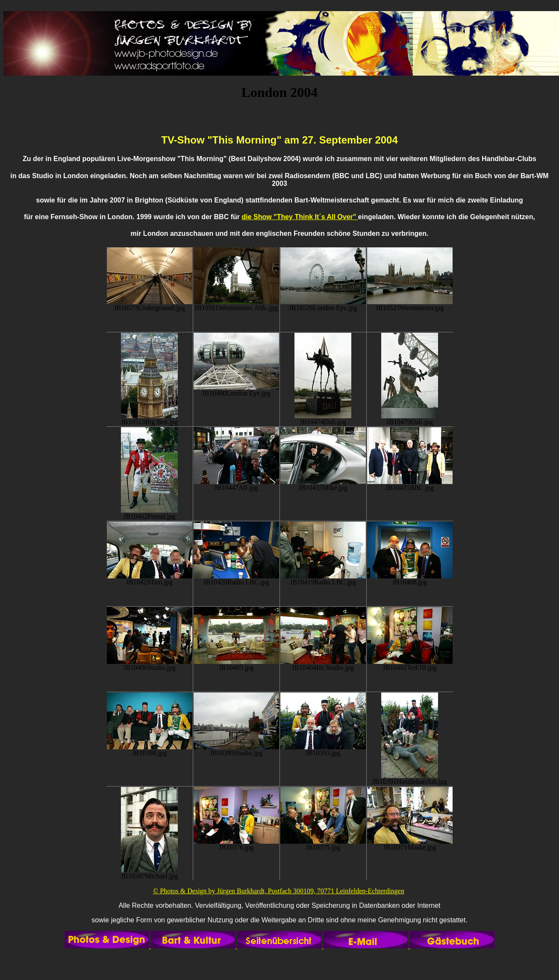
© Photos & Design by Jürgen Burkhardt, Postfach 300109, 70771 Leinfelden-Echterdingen (279, 891)
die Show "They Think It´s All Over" (300, 217)
